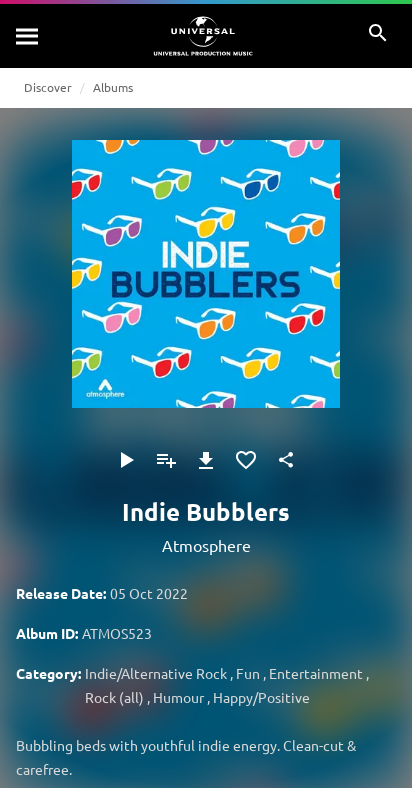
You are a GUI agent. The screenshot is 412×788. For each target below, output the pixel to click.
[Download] (206, 460)
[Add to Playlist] (166, 460)
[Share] (286, 460)
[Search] (28, 36)
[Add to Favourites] (246, 460)
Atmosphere (206, 545)
